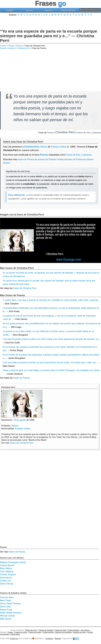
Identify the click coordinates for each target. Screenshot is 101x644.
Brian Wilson (6, 568)
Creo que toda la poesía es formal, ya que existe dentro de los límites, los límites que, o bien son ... (51, 363)
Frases (10, 10)
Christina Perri (23, 48)
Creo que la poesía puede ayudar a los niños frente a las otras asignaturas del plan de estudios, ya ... (52, 339)
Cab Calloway (7, 571)
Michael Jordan (7, 616)
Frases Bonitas (73, 630)
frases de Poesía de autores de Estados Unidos (41, 159)
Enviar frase (15, 634)
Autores (49, 10)
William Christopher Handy (13, 562)
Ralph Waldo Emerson (11, 613)
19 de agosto (20, 420)
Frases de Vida (60, 630)
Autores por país (79, 632)
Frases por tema (21, 632)
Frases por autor (35, 632)
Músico (44, 147)
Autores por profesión (63, 632)
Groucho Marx (7, 597)
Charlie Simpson (8, 574)
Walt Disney (6, 619)
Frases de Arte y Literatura (89, 133)
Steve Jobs (5, 607)
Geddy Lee (5, 581)
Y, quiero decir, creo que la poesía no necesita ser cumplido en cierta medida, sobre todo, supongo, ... (52, 300)
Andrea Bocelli (7, 565)
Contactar (49, 638)
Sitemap (58, 638)
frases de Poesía (21, 378)
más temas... (86, 630)
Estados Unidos (59, 147)
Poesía (19, 46)
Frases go (14, 638)
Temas (29, 10)
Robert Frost (6, 610)
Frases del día (68, 10)
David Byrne (6, 578)
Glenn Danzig (7, 584)
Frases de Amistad (46, 630)
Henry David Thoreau (10, 604)
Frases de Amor (31, 630)
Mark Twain (6, 600)
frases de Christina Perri (25, 288)
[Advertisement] (51, 22)
